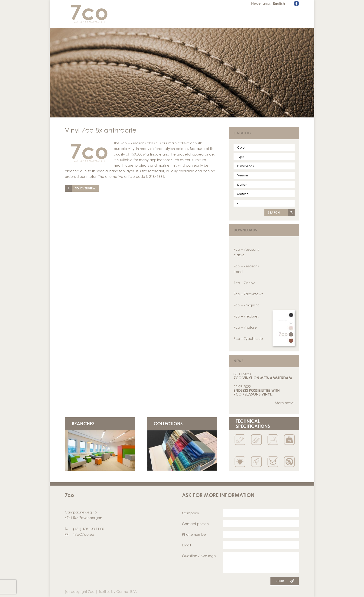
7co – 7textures (246, 316)
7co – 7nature (245, 327)
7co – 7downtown (249, 294)
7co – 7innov (244, 283)
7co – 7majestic (247, 305)
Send (285, 581)
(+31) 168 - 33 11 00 (84, 529)
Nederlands (261, 3)
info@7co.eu (79, 534)
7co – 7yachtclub (248, 338)
